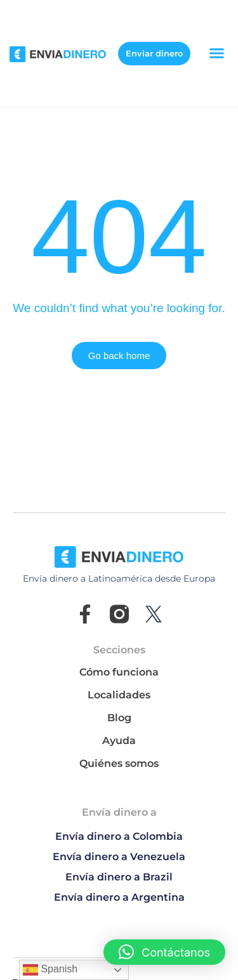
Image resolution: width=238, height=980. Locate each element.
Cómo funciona (119, 672)
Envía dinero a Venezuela (119, 857)
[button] (217, 53)
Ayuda (119, 741)
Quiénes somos (119, 763)
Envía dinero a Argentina (119, 897)
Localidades (119, 695)
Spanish (50, 970)
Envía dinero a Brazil (119, 877)
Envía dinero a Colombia (119, 836)
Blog (119, 718)
